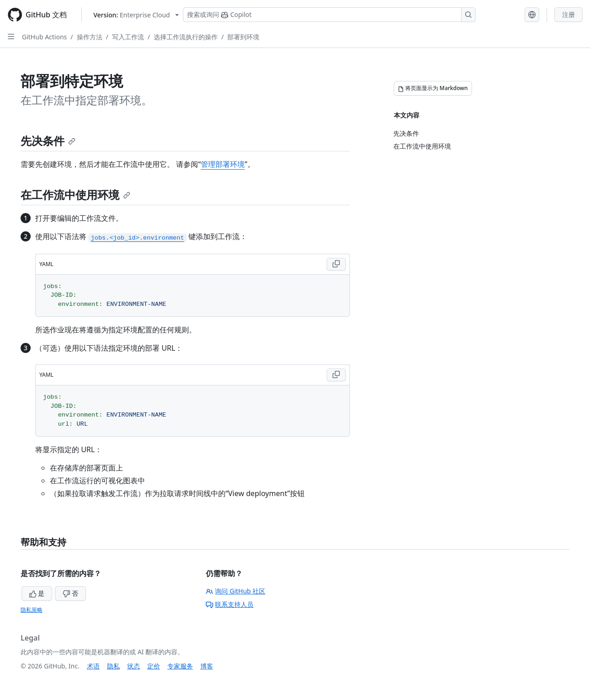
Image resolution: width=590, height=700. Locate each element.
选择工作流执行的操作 (186, 37)
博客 (207, 666)
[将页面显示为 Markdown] (433, 88)
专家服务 (180, 666)
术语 (93, 666)
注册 (569, 14)
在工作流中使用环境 (75, 195)
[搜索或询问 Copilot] (329, 15)
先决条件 (48, 141)
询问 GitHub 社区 (236, 591)
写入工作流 (128, 37)
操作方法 (90, 37)
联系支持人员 (230, 604)
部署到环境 (243, 37)
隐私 (113, 666)
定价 (154, 666)
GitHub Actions (44, 37)
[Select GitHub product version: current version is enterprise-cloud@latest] (136, 15)
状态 (134, 666)
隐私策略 (32, 610)
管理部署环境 (223, 164)
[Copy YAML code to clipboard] (336, 264)
